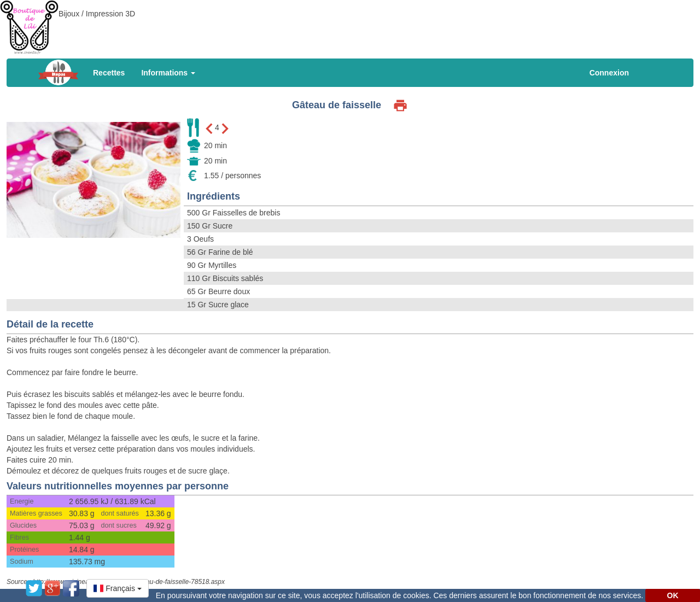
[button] (118, 588)
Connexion (609, 73)
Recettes (109, 73)
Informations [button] (168, 73)
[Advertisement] (350, 25)
